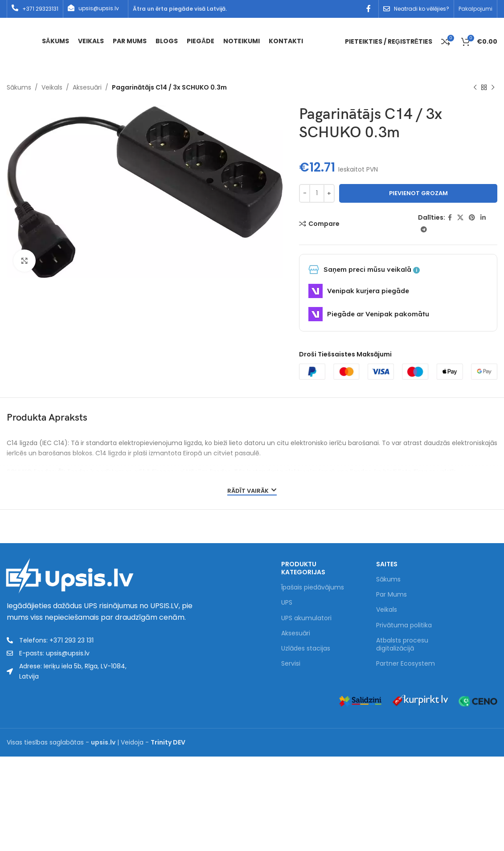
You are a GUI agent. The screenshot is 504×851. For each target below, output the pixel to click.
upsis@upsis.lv (99, 8)
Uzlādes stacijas (306, 648)
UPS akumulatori (306, 618)
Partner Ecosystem (406, 663)
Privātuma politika (404, 625)
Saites (387, 564)
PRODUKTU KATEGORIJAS (303, 568)
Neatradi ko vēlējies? (422, 9)
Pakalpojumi (475, 9)
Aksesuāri (87, 87)
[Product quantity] (317, 193)
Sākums (19, 87)
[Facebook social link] (369, 9)
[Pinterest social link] (472, 218)
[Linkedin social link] (483, 218)
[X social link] (460, 218)
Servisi (291, 663)
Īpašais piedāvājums (313, 587)
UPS (287, 602)
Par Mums (391, 594)
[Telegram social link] (424, 230)
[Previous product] (475, 88)
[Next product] (493, 88)
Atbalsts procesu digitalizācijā (402, 644)
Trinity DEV (168, 742)
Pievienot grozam (418, 193)
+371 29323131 (40, 9)
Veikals (52, 87)
